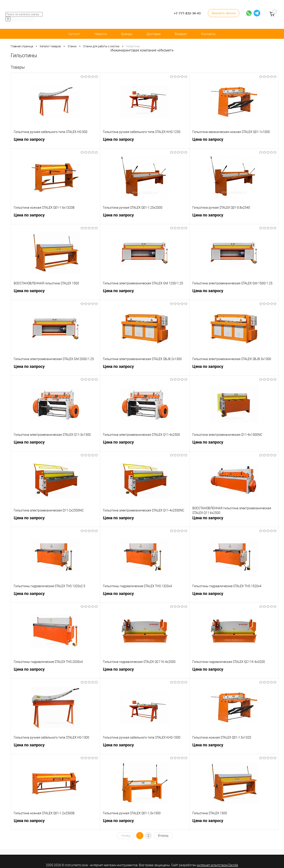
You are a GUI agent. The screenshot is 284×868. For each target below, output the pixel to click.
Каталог (74, 34)
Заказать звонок (224, 13)
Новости (101, 34)
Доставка (154, 34)
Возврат (181, 34)
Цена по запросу (55, 141)
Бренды (127, 34)
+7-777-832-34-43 (187, 13)
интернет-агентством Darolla (218, 865)
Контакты (208, 34)
